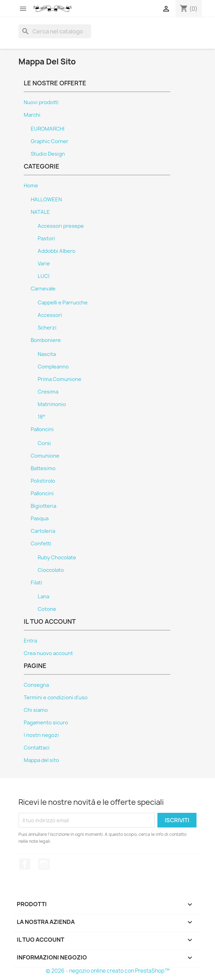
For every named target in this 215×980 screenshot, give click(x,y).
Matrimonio (52, 404)
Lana (43, 597)
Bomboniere (46, 340)
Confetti (41, 544)
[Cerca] (55, 31)
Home (31, 186)
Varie (44, 264)
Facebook (25, 864)
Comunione (45, 456)
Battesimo (43, 468)
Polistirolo (43, 481)
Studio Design (48, 154)
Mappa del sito (41, 760)
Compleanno (53, 367)
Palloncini (42, 429)
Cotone (47, 609)
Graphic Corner (50, 141)
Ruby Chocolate (57, 558)
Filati (36, 583)
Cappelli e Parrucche (63, 303)
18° (42, 417)
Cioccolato (51, 570)
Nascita (47, 354)
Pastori (46, 239)
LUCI (44, 276)
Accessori (50, 315)
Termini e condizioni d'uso (56, 698)
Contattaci (37, 748)
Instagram (44, 864)
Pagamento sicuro (46, 723)
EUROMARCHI (48, 129)
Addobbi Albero (57, 251)
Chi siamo (36, 710)
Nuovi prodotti (41, 102)
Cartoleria (43, 531)
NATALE (40, 212)
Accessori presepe (61, 226)
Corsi (44, 443)
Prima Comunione (60, 379)
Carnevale (43, 289)
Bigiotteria (43, 506)
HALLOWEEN (46, 200)
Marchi (32, 115)
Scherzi (47, 328)
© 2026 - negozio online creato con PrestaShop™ (108, 971)
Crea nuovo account (48, 653)
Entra (30, 641)
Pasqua (40, 519)
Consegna (36, 685)
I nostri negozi (41, 735)
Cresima (48, 392)
